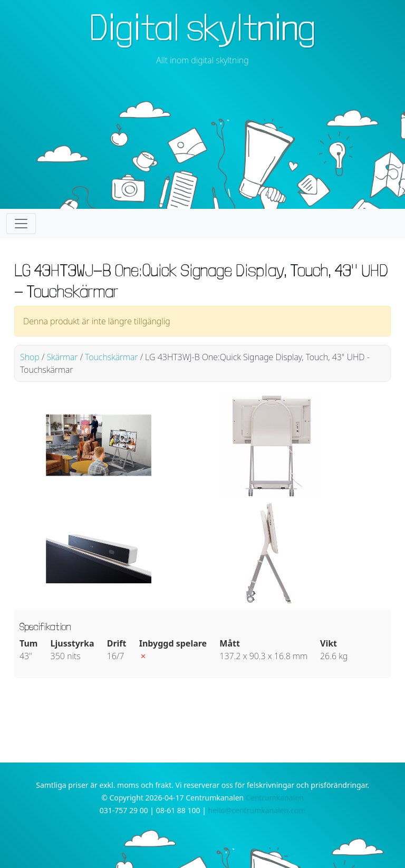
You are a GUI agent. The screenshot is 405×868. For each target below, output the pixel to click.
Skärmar (62, 357)
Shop (30, 357)
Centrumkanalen (275, 798)
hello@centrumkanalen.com (257, 810)
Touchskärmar (111, 357)
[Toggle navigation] (21, 224)
